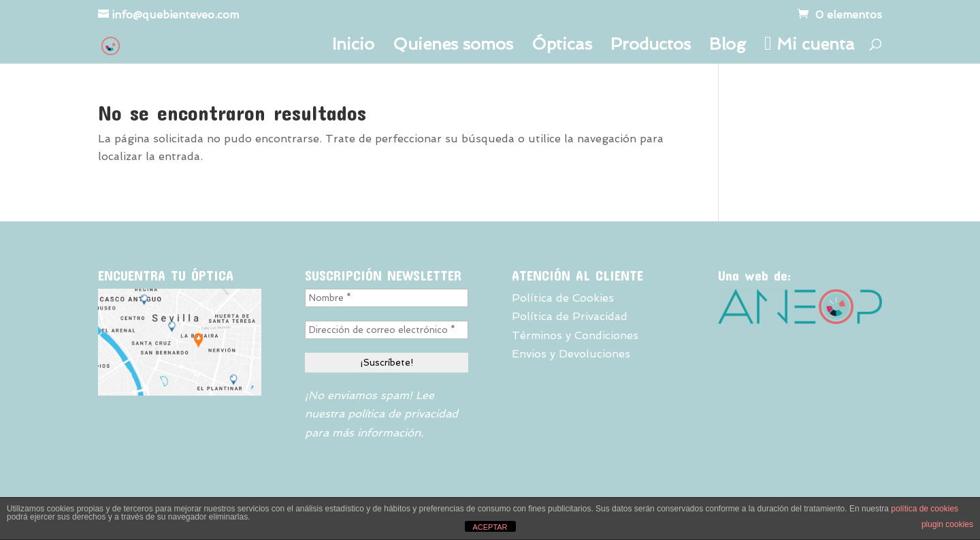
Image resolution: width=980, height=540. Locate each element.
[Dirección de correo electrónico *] (387, 330)
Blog (728, 47)
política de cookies (925, 509)
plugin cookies (947, 524)
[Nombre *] (387, 298)
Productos (651, 47)
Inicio (353, 47)
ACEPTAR (490, 527)
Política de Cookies (563, 298)
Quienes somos (453, 47)
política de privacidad (403, 414)
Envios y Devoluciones (571, 354)
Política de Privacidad (570, 316)
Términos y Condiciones (575, 335)
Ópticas (562, 47)
